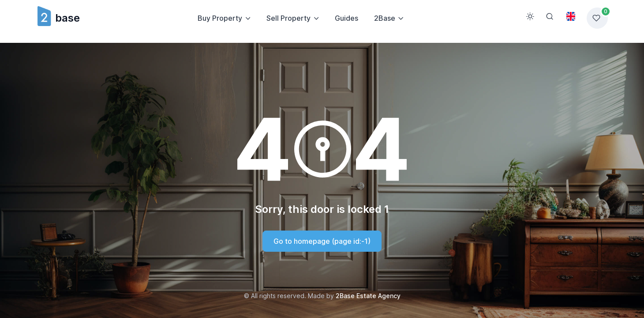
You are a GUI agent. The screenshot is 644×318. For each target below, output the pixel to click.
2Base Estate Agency (368, 296)
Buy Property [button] (220, 18)
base (58, 18)
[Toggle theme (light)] (530, 16)
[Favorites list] (597, 18)
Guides (346, 18)
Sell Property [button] (288, 18)
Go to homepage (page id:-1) (322, 241)
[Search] (550, 16)
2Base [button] (385, 18)
